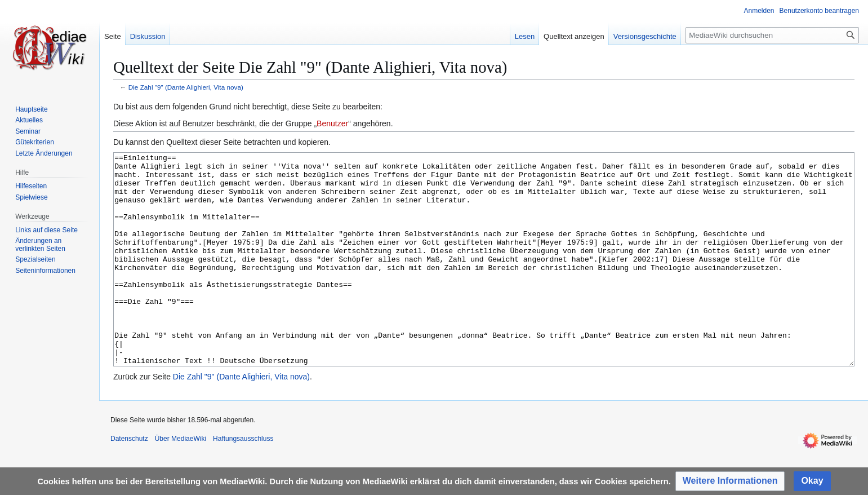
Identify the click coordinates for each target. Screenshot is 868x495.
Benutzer (332, 123)
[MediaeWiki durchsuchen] (772, 35)
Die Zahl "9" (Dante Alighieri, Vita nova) (186, 87)
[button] (730, 481)
